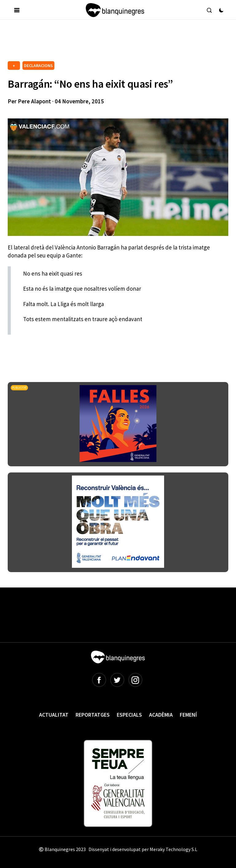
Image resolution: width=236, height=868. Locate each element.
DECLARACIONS (38, 66)
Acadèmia (161, 715)
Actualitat (54, 715)
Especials (129, 715)
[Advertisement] (120, 43)
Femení (188, 715)
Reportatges (93, 715)
